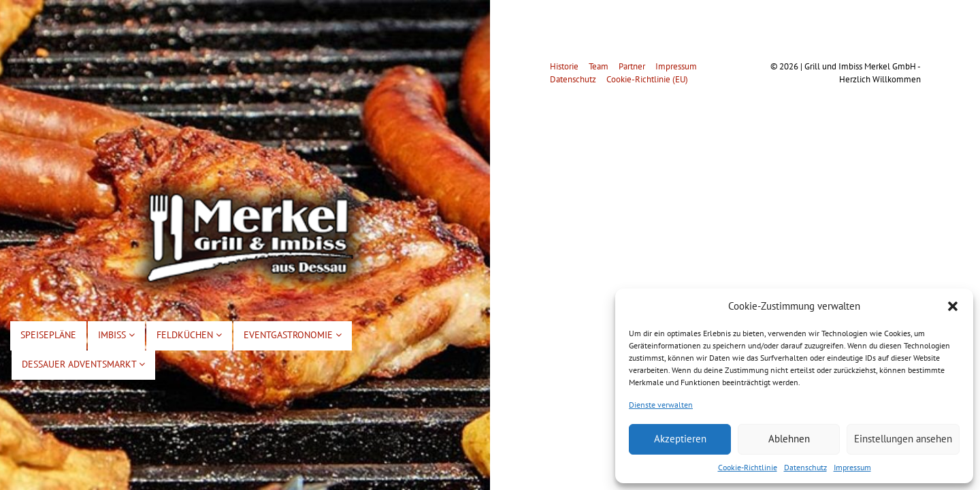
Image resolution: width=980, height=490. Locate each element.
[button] (953, 306)
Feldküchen (189, 335)
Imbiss (116, 335)
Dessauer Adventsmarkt (83, 364)
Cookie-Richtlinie (748, 467)
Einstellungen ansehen (903, 439)
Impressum (852, 467)
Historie (564, 66)
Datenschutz (805, 467)
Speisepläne (48, 335)
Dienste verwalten (661, 405)
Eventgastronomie (293, 335)
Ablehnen (789, 439)
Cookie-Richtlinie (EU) (647, 79)
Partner (632, 66)
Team (599, 66)
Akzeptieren (680, 439)
